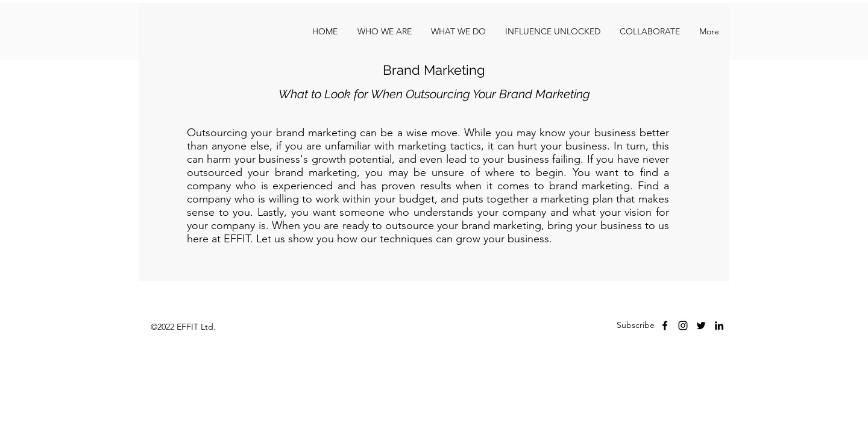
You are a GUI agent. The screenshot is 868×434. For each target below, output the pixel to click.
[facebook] (665, 325)
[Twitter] (701, 325)
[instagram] (683, 325)
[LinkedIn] (719, 325)
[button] (650, 31)
